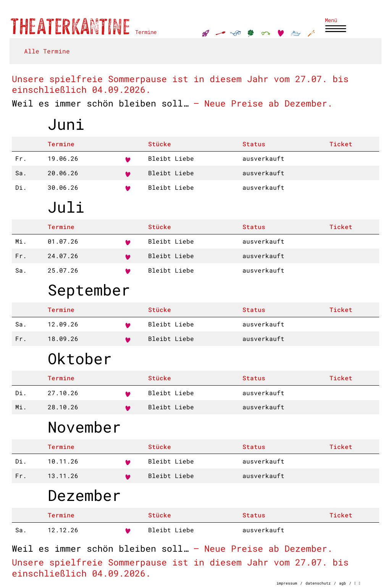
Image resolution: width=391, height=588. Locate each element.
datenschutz (318, 583)
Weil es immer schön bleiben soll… (100, 103)
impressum (287, 583)
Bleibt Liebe (171, 158)
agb (343, 583)
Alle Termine (47, 51)
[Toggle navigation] (336, 26)
